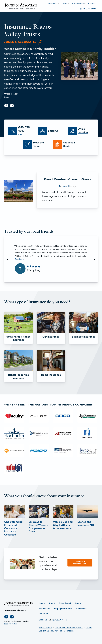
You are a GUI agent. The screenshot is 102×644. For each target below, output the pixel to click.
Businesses (44, 609)
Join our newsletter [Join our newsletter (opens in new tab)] (80, 563)
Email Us (43, 620)
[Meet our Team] (36, 145)
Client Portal (65, 603)
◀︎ (8, 259)
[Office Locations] (81, 131)
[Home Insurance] (51, 366)
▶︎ (96, 259)
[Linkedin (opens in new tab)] (13, 106)
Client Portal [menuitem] (78, 4)
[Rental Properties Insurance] (19, 366)
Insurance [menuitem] (53, 4)
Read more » (21, 259)
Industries (44, 614)
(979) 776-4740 (60, 620)
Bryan (7, 97)
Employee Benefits (63, 609)
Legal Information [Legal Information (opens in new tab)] (11, 624)
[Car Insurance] (51, 328)
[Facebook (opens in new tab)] (7, 106)
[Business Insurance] (83, 328)
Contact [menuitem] (92, 4)
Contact (79, 603)
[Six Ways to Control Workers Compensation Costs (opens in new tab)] (39, 522)
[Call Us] (21, 131)
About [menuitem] (65, 4)
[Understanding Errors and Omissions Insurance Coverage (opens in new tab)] (14, 524)
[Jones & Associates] (22, 6)
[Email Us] (51, 131)
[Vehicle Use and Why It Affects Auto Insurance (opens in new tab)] (63, 520)
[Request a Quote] (66, 145)
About (52, 603)
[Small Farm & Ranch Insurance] (19, 328)
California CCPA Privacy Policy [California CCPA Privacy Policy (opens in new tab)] (69, 628)
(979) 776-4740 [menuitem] (88, 9)
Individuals (81, 609)
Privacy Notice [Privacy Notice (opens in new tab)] (46, 628)
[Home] (19, 604)
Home (42, 603)
